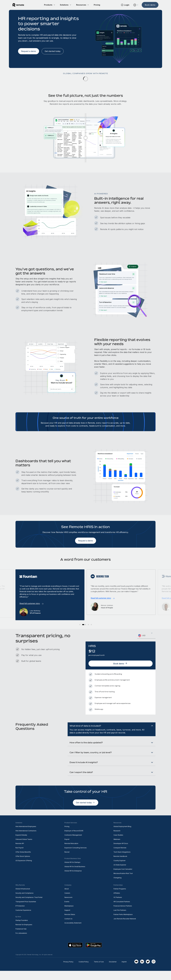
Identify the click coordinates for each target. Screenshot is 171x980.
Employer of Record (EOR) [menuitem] (74, 840)
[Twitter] (148, 971)
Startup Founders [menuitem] (22, 929)
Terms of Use (99, 971)
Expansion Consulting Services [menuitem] (76, 857)
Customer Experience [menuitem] (23, 919)
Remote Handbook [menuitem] (120, 865)
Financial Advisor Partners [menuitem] (123, 915)
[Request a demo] (29, 51)
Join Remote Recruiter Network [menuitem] (125, 928)
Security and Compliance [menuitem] (24, 902)
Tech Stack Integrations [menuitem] (122, 861)
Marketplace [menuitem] (69, 915)
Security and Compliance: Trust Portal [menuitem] (29, 906)
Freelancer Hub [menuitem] (21, 938)
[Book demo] (147, 5)
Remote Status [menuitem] (70, 923)
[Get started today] (53, 51)
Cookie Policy (84, 971)
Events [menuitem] (67, 911)
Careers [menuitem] (67, 902)
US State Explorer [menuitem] (120, 874)
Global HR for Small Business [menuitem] (75, 876)
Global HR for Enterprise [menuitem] (73, 880)
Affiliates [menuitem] (117, 902)
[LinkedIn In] (142, 971)
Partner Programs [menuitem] (120, 898)
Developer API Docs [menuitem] (121, 853)
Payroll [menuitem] (67, 848)
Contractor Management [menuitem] (73, 844)
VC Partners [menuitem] (118, 906)
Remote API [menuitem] (20, 853)
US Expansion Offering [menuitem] (24, 870)
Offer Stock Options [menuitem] (23, 865)
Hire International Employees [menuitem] (26, 835)
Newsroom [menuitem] (68, 906)
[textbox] (146, 635)
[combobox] (146, 635)
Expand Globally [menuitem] (21, 844)
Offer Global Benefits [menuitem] (23, 861)
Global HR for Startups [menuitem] (72, 871)
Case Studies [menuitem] (118, 844)
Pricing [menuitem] (67, 835)
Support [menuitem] (67, 919)
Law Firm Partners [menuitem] (120, 919)
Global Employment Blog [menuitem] (122, 835)
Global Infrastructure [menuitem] (23, 898)
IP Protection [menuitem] (20, 915)
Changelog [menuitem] (117, 887)
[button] (81, 624)
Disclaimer (113, 971)
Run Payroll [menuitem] (19, 857)
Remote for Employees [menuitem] (24, 934)
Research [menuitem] (117, 840)
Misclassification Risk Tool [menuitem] (123, 883)
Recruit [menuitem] (67, 861)
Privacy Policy (68, 971)
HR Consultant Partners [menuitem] (122, 911)
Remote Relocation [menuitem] (71, 853)
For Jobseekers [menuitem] (21, 942)
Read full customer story (31, 602)
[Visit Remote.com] (21, 5)
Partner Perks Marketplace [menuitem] (123, 923)
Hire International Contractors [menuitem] (26, 840)
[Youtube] (136, 971)
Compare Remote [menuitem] (120, 857)
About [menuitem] (67, 898)
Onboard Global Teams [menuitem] (24, 848)
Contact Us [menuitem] (68, 928)
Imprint (124, 971)
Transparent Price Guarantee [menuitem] (26, 911)
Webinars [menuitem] (117, 848)
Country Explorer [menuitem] (119, 870)
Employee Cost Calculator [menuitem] (123, 878)
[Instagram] (154, 971)
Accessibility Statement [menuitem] (73, 932)
